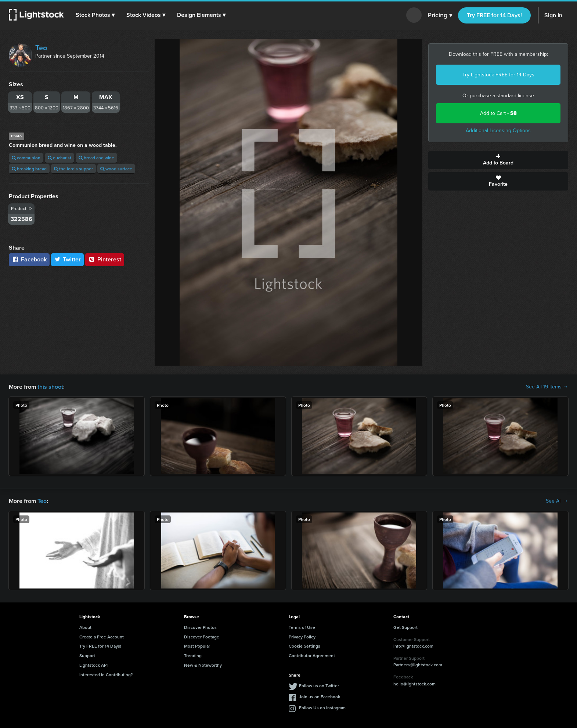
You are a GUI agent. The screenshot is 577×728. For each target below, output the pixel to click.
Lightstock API (93, 665)
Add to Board (498, 160)
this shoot (50, 387)
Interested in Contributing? (106, 675)
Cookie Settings (304, 646)
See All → (557, 501)
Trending (193, 655)
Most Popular (197, 646)
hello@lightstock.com (414, 684)
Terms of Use (302, 627)
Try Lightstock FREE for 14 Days (498, 75)
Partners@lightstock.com (418, 665)
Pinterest (105, 259)
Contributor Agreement (312, 655)
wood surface (116, 169)
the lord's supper (73, 169)
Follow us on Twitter (319, 686)
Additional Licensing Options (498, 131)
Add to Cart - (498, 113)
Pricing (440, 15)
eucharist (59, 158)
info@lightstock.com (413, 646)
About (85, 627)
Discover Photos (200, 627)
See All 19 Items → (547, 387)
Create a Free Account (102, 637)
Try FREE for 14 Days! (494, 15)
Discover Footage (202, 637)
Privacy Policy (302, 637)
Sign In (553, 15)
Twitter (68, 259)
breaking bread (29, 169)
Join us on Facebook (320, 697)
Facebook (29, 259)
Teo (41, 48)
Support (87, 655)
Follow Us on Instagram (322, 708)
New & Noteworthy (203, 665)
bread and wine (96, 158)
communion (26, 158)
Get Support (405, 627)
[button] (95, 15)
